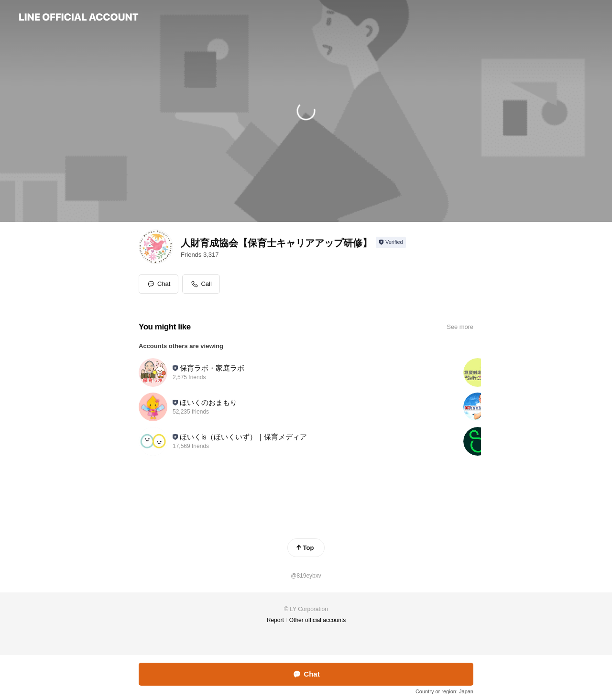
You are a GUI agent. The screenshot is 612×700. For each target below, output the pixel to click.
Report (275, 620)
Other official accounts (318, 620)
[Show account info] (391, 242)
